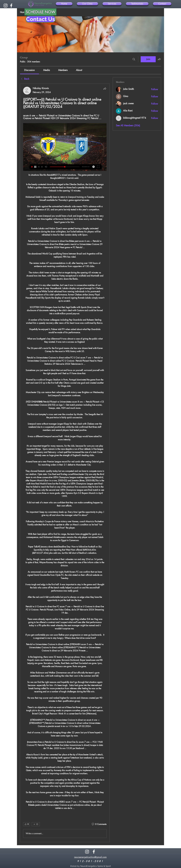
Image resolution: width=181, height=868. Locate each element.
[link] (29, 70)
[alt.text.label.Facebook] (11, 6)
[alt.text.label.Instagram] (6, 6)
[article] (65, 463)
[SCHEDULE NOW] (40, 12)
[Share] (105, 89)
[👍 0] (26, 824)
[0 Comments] (99, 824)
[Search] (134, 59)
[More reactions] (36, 824)
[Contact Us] (41, 19)
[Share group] (159, 59)
